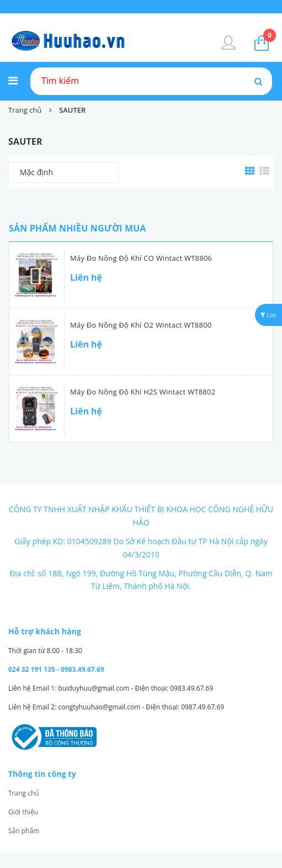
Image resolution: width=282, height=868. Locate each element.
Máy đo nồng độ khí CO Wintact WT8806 (141, 258)
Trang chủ (24, 793)
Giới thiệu (23, 812)
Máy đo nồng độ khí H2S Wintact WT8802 (143, 392)
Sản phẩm (24, 831)
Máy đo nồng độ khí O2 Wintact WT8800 (141, 325)
